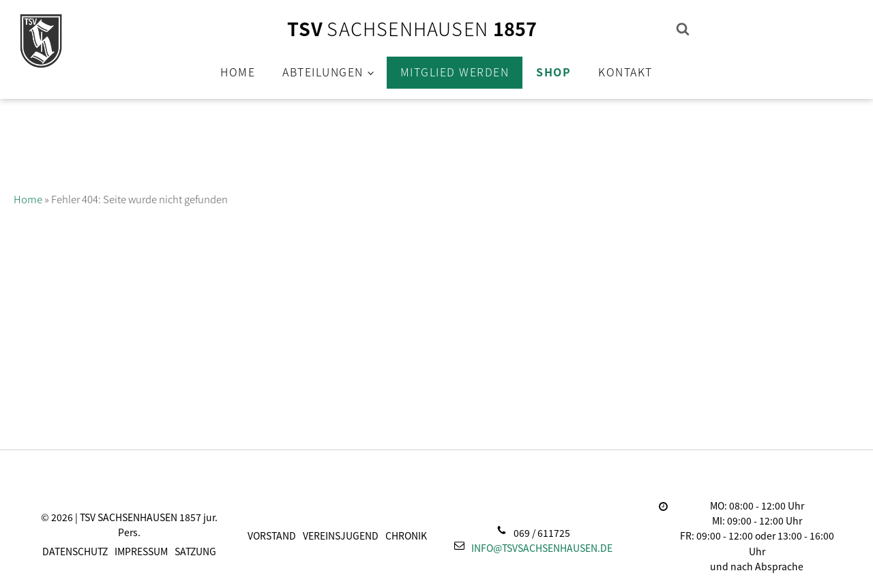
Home (238, 72)
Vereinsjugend (341, 535)
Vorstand (272, 535)
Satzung (195, 551)
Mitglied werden (455, 72)
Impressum (141, 551)
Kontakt (625, 72)
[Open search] (683, 29)
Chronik (406, 535)
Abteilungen (323, 72)
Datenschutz (75, 551)
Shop (553, 72)
